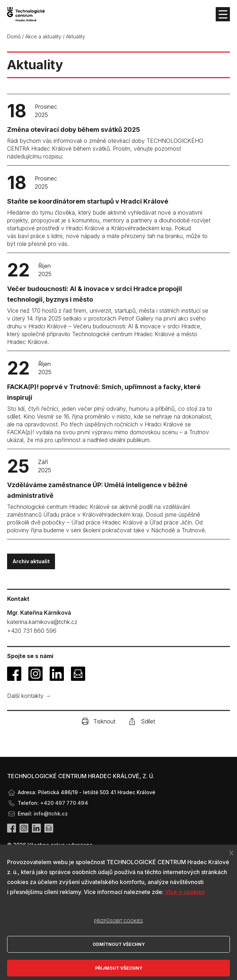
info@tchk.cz (51, 814)
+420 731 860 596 (32, 631)
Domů (14, 36)
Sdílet (142, 721)
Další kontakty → (29, 696)
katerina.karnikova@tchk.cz (42, 622)
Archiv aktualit (31, 561)
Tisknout (99, 721)
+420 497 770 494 (64, 803)
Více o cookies (185, 892)
